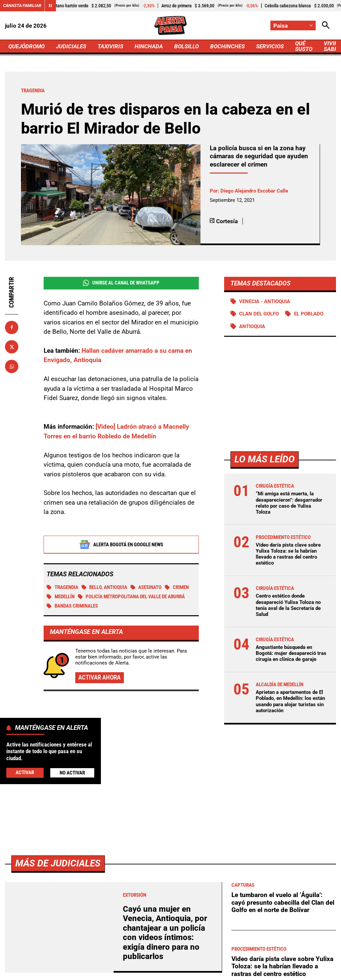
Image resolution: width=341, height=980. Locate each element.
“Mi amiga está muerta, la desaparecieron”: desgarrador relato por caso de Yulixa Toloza (289, 503)
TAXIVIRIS (110, 46)
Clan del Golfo (259, 314)
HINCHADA (149, 46)
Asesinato (146, 587)
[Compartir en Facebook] (12, 327)
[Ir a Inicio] (170, 25)
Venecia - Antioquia (265, 301)
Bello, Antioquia (105, 587)
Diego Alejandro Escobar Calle (254, 191)
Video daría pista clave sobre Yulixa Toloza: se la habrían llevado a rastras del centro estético (288, 554)
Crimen (177, 587)
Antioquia (252, 326)
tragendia (62, 587)
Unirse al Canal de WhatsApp (121, 283)
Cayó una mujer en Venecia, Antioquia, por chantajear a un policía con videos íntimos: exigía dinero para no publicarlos (165, 933)
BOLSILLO (186, 46)
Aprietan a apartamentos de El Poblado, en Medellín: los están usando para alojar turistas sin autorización (290, 701)
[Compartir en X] (12, 347)
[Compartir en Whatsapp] (12, 366)
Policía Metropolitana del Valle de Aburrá (132, 597)
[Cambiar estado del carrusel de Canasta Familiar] (50, 6)
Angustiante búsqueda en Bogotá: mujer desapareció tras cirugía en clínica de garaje (291, 653)
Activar (25, 772)
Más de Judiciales (58, 863)
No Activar (72, 773)
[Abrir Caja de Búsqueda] (326, 25)
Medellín (61, 597)
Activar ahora (99, 677)
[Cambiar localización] (293, 25)
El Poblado (309, 314)
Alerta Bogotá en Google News (121, 545)
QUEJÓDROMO (26, 46)
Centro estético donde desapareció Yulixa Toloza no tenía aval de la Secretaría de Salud (288, 605)
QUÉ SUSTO (304, 46)
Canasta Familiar (22, 5)
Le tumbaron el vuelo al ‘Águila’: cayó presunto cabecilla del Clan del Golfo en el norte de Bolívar (283, 902)
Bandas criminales (72, 606)
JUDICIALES (71, 46)
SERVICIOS (270, 46)
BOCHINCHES (227, 46)
